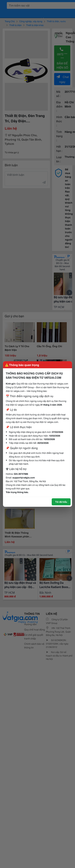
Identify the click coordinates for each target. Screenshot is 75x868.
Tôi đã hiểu (61, 502)
